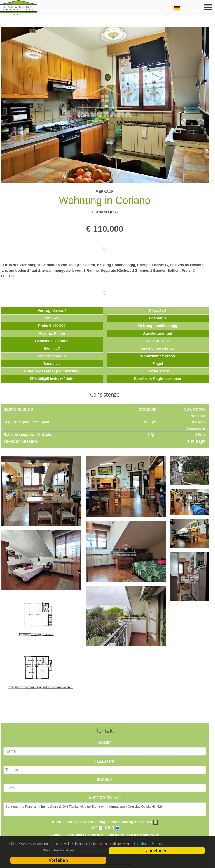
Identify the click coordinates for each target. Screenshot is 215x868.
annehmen (157, 851)
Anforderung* (105, 718)
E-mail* (105, 699)
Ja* (94, 748)
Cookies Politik (148, 844)
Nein (110, 748)
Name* (105, 663)
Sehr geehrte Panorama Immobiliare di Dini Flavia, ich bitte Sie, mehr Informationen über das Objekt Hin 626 (105, 729)
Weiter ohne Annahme (58, 850)
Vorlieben (58, 860)
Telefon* (105, 681)
